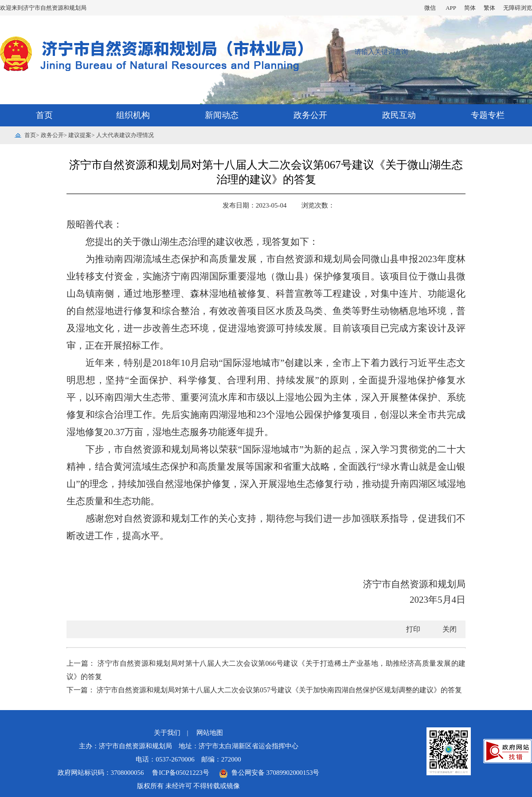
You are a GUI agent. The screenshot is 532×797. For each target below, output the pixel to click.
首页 (44, 115)
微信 (430, 8)
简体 (470, 8)
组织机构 (133, 115)
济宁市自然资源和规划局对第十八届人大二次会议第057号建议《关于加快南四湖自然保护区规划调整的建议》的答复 (279, 690)
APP (451, 8)
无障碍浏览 (518, 8)
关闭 (450, 629)
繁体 (489, 8)
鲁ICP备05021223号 (181, 773)
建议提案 (80, 135)
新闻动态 (222, 115)
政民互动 (399, 115)
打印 (413, 629)
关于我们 (167, 733)
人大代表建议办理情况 (125, 135)
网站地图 (210, 733)
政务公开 (310, 115)
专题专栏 (488, 115)
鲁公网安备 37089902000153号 (269, 773)
